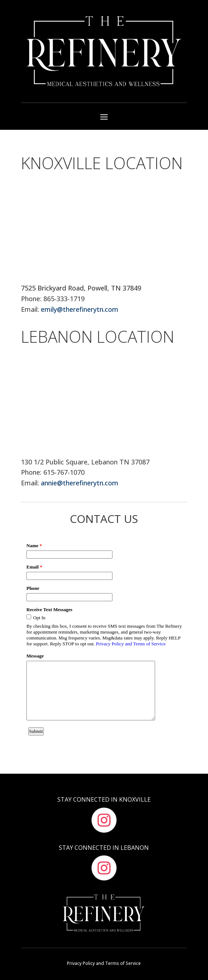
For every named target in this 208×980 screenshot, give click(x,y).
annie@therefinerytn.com (80, 483)
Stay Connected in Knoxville (104, 799)
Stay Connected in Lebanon (104, 848)
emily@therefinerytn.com (80, 309)
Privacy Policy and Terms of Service (104, 963)
